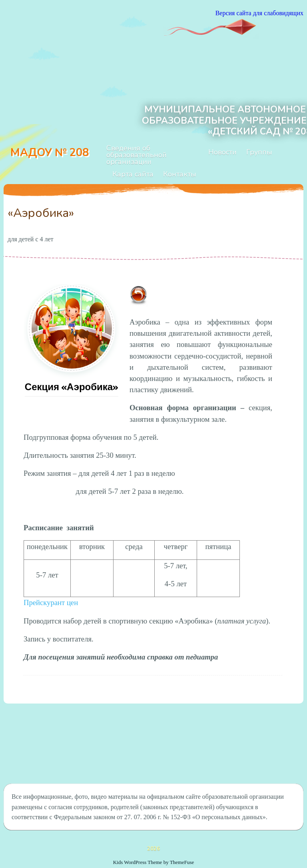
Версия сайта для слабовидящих (259, 13)
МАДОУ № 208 (50, 153)
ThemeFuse (182, 862)
